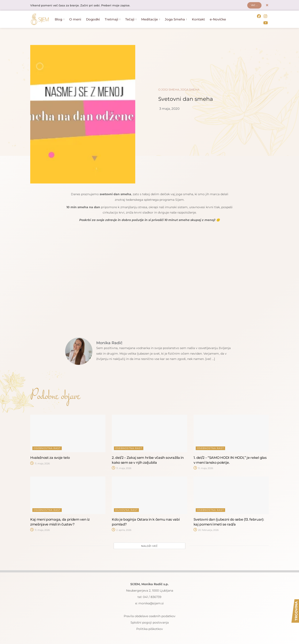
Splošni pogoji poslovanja (150, 622)
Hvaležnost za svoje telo (50, 457)
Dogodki (93, 19)
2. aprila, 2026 (122, 529)
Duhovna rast (126, 509)
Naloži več (149, 545)
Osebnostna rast (47, 448)
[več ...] (211, 358)
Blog (60, 19)
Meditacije (151, 19)
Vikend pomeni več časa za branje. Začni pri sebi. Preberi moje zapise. (84, 6)
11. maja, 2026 (40, 463)
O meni (75, 19)
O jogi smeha (169, 89)
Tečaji (131, 19)
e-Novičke (218, 19)
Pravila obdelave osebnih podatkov (150, 615)
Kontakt (198, 19)
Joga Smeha (176, 19)
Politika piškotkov (150, 628)
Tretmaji (113, 19)
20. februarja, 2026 (206, 529)
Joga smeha (190, 89)
